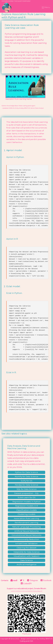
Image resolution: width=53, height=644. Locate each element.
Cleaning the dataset (26, 548)
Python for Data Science (26, 472)
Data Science (26, 560)
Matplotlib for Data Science (27, 552)
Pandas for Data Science (27, 485)
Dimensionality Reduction (27, 539)
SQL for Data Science (27, 489)
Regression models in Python (27, 502)
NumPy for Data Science (26, 477)
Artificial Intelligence (26, 564)
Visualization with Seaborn (26, 556)
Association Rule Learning (26, 518)
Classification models (26, 510)
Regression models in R (26, 506)
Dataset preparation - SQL (27, 493)
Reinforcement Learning (26, 523)
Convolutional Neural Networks (27, 535)
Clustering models (26, 514)
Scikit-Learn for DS (27, 497)
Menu (46, 8)
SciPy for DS (27, 481)
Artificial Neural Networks (27, 531)
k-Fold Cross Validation (27, 543)
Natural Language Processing (26, 527)
